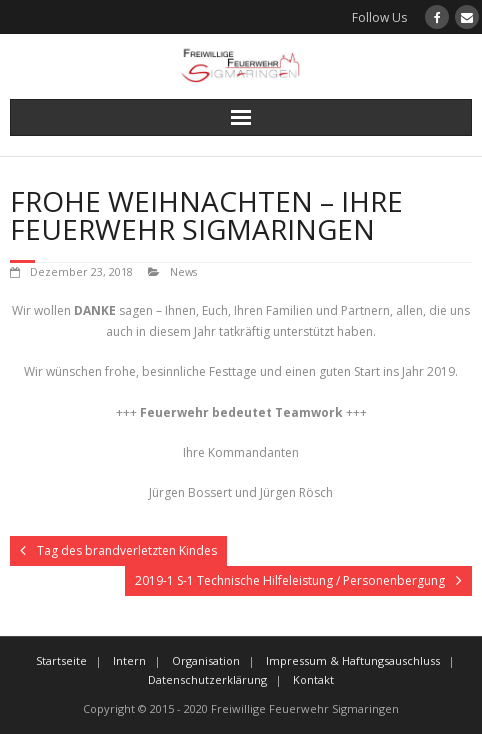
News (183, 271)
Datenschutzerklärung (207, 679)
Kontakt (313, 679)
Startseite (61, 660)
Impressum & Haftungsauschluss (353, 660)
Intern (129, 660)
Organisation (206, 660)
